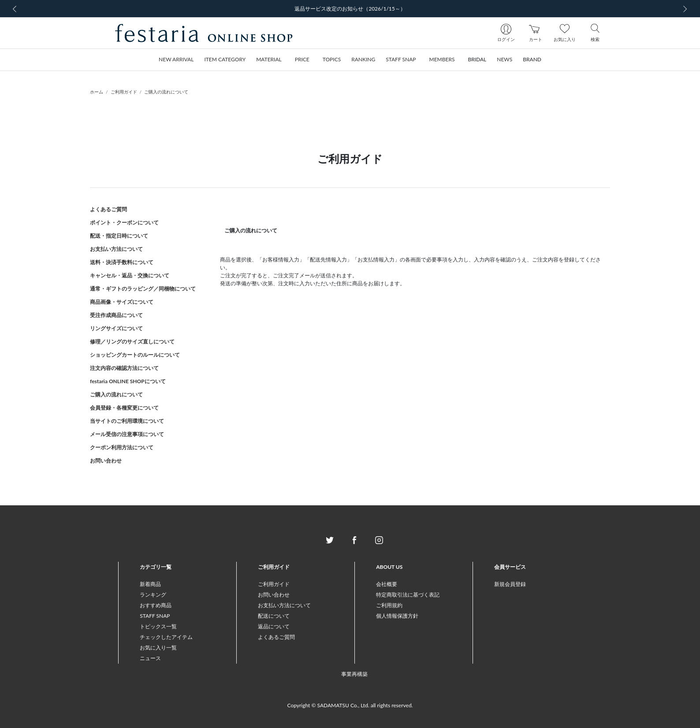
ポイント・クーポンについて (124, 222)
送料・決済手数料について (122, 262)
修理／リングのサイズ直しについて (132, 342)
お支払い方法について (116, 249)
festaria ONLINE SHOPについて (128, 381)
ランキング (153, 595)
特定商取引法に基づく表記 (408, 595)
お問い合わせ (106, 461)
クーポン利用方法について (122, 447)
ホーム (97, 92)
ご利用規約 (389, 605)
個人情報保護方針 (397, 616)
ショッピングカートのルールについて (135, 355)
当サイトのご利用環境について (127, 421)
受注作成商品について (116, 315)
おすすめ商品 (156, 605)
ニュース (150, 658)
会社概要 (387, 584)
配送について (274, 616)
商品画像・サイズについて (122, 302)
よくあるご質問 (108, 209)
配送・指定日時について (119, 236)
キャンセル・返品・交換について (130, 275)
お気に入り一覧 (158, 648)
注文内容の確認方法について (124, 368)
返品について (274, 626)
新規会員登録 (510, 584)
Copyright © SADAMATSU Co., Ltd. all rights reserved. (350, 705)
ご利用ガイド (124, 92)
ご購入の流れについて (166, 92)
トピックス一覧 (158, 626)
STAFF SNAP (155, 616)
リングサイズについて (116, 328)
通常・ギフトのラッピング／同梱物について (143, 289)
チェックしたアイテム (166, 637)
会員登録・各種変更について (124, 408)
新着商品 (150, 584)
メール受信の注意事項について (127, 434)
